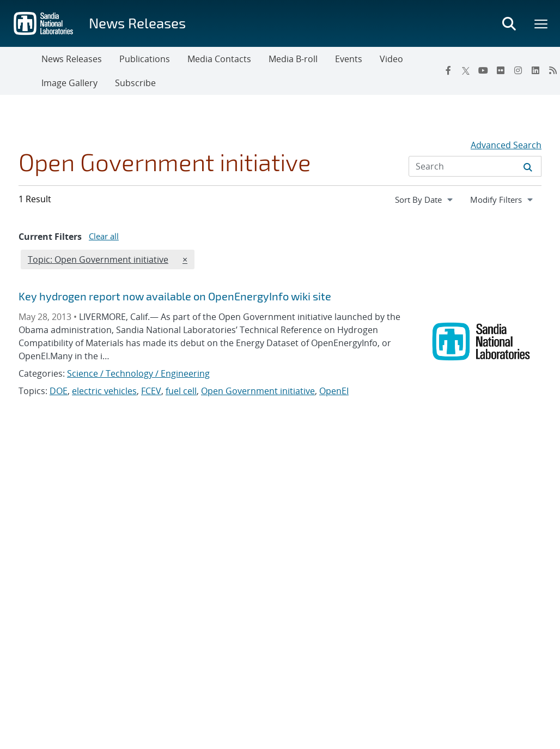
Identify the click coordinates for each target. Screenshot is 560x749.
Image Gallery (69, 83)
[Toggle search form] (509, 23)
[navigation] (425, 200)
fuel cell (181, 391)
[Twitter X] (466, 70)
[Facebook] (448, 70)
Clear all (104, 236)
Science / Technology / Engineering (138, 373)
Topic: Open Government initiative (98, 259)
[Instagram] (518, 70)
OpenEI (334, 391)
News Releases (137, 23)
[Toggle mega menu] (541, 23)
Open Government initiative (258, 391)
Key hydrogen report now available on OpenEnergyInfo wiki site (175, 296)
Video (391, 59)
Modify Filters (506, 199)
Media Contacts (219, 59)
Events (349, 59)
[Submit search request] (528, 166)
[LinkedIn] (535, 70)
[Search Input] (475, 166)
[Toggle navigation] (21, 71)
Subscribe (135, 83)
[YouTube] (483, 70)
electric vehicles (104, 391)
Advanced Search (506, 145)
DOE (59, 391)
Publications (145, 59)
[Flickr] (501, 70)
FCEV (151, 391)
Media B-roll (293, 59)
